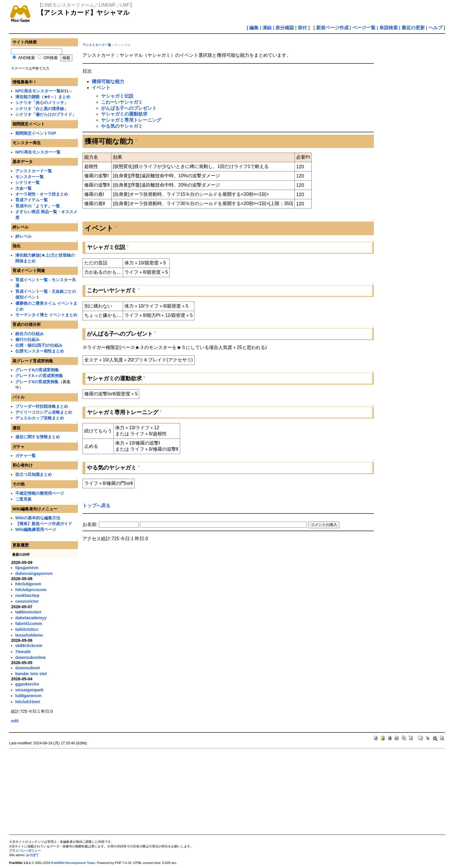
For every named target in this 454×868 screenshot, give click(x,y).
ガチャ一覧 (25, 456)
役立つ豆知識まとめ (34, 474)
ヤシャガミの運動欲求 (124, 114)
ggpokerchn (27, 684)
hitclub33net (28, 702)
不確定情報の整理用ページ (40, 493)
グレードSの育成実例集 (37, 382)
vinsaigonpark (30, 690)
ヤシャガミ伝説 (117, 96)
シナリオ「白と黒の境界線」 (42, 109)
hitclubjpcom (28, 584)
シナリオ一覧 (28, 182)
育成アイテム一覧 (32, 200)
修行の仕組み (28, 339)
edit (15, 721)
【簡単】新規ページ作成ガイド (44, 524)
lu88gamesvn (29, 696)
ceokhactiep (27, 595)
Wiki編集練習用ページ (36, 529)
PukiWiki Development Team (73, 863)
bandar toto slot (31, 674)
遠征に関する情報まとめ (38, 437)
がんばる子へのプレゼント (129, 108)
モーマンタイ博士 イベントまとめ (46, 315)
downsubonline (31, 657)
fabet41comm (29, 624)
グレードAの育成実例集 (37, 370)
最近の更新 (413, 28)
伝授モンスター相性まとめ (40, 351)
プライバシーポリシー (25, 851)
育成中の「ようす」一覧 (38, 206)
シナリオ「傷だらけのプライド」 (46, 114)
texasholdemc (29, 635)
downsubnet (28, 668)
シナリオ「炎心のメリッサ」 (42, 103)
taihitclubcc (27, 629)
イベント (101, 88)
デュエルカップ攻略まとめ (40, 418)
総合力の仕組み (30, 334)
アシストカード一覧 (34, 171)
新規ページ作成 (332, 28)
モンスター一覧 (30, 177)
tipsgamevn (27, 568)
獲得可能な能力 (108, 82)
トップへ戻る (96, 506)
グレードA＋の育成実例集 (39, 376)
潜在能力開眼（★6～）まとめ (43, 97)
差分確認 (285, 28)
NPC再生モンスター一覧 (38, 91)
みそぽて (32, 855)
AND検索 (27, 58)
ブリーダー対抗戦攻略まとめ (42, 406)
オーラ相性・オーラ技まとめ (42, 194)
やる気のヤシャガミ (122, 126)
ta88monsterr (29, 612)
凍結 (267, 28)
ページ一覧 (364, 28)
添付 (302, 28)
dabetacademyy (31, 618)
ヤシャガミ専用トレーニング (131, 120)
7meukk (23, 652)
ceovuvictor (27, 601)
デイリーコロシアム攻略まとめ (44, 412)
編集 (254, 28)
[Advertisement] (183, 792)
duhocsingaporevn (34, 573)
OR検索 (51, 58)
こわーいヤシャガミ (122, 102)
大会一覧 (23, 188)
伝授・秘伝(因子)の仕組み (39, 345)
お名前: (91, 524)
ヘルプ (435, 28)
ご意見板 (23, 499)
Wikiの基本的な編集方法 (38, 518)
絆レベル (23, 236)
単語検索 (389, 28)
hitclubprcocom (31, 590)
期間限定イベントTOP (36, 133)
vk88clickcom (29, 646)
